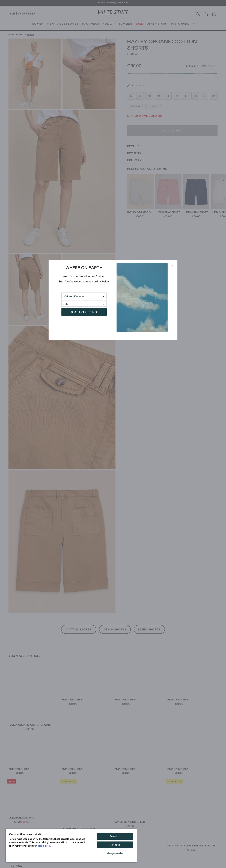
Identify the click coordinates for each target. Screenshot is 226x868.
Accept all (115, 836)
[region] (71, 846)
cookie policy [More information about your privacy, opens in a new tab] (44, 846)
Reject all (115, 845)
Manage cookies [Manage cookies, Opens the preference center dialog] (115, 853)
